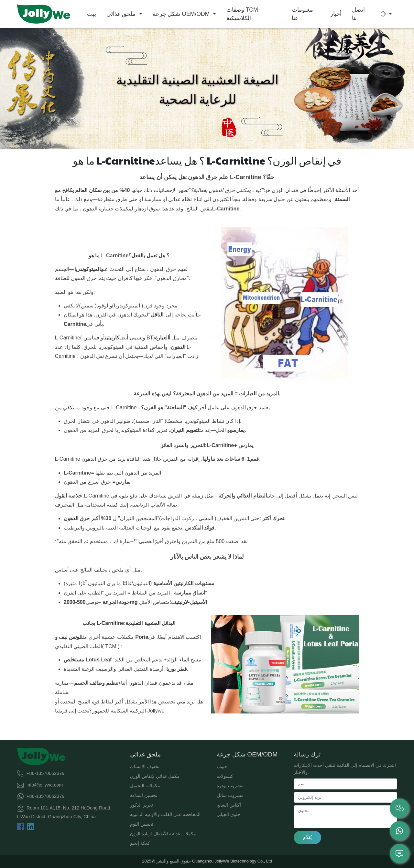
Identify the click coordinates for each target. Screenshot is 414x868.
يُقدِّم (307, 837)
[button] (386, 14)
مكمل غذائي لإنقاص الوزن (155, 776)
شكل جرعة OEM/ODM (182, 14)
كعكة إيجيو (140, 843)
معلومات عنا (302, 14)
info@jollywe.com (45, 785)
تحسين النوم (142, 824)
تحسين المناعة (144, 795)
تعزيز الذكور (142, 805)
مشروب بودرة (230, 786)
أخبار (336, 14)
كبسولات (225, 776)
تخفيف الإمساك (145, 766)
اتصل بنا (358, 14)
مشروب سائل (230, 795)
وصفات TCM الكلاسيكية (242, 14)
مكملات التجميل (145, 786)
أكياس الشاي (229, 805)
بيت (92, 14)
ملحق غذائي (122, 14)
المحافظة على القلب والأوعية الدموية (165, 814)
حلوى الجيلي (229, 814)
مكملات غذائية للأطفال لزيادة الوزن (163, 834)
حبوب (222, 766)
